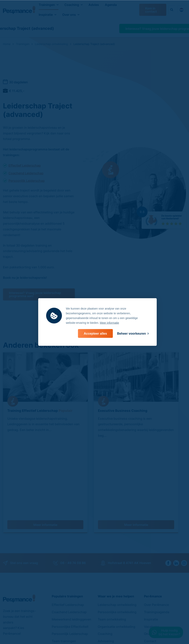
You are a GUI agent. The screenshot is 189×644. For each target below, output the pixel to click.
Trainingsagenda (157, 534)
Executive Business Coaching (123, 411)
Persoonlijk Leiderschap (27, 181)
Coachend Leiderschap (26, 173)
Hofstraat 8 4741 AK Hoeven (126, 485)
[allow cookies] (95, 334)
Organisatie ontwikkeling (117, 549)
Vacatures (152, 549)
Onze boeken (154, 556)
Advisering (106, 563)
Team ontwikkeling (112, 542)
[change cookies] (133, 333)
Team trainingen (64, 563)
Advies (94, 5)
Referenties (153, 571)
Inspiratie (46, 15)
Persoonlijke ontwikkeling (117, 534)
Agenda (111, 5)
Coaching (72, 5)
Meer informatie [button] (110, 323)
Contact (150, 563)
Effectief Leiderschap (25, 165)
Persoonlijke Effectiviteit (70, 549)
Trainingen (47, 5)
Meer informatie (45, 447)
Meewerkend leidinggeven (71, 542)
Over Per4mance (156, 527)
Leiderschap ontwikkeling (117, 527)
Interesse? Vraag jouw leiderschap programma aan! (35, 294)
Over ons (69, 15)
